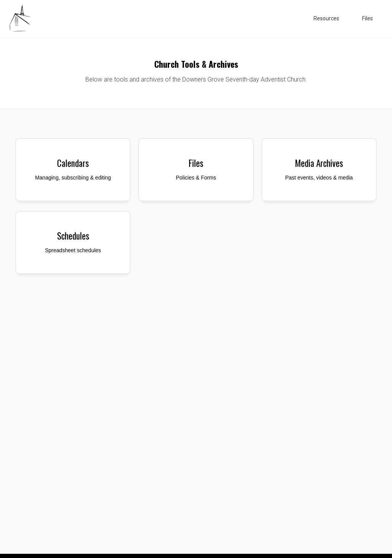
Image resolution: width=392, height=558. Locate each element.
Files (367, 18)
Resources (326, 18)
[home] (19, 19)
